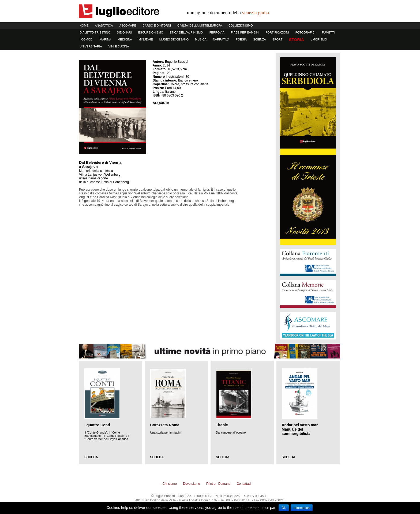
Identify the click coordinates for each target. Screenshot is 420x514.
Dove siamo (191, 484)
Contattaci (244, 484)
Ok (284, 508)
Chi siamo (170, 484)
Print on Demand (218, 484)
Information (302, 508)
